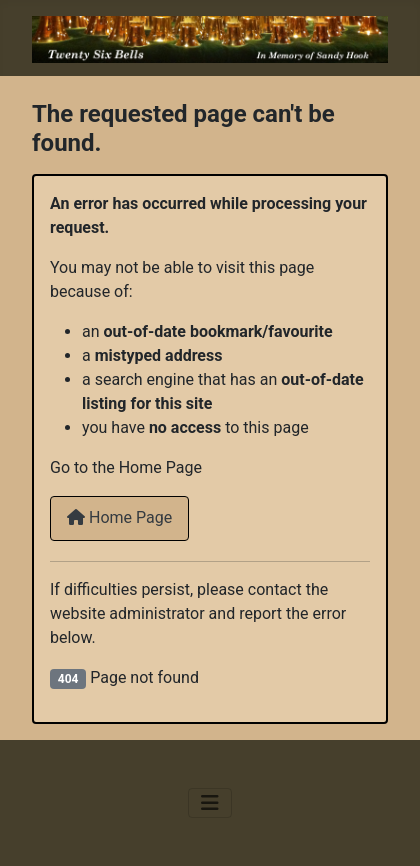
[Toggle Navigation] (210, 803)
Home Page (119, 517)
